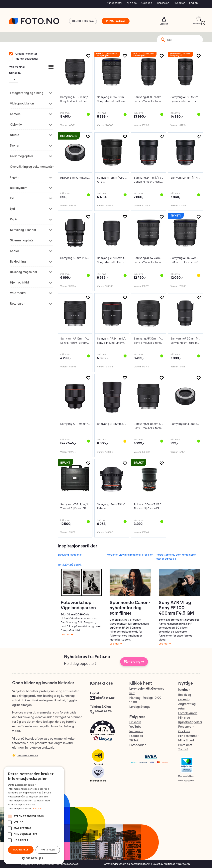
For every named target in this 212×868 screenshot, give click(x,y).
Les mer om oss (28, 755)
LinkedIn (135, 722)
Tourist (183, 749)
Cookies (184, 731)
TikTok (134, 741)
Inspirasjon (163, 3)
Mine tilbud (186, 741)
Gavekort (147, 3)
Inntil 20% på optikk (70, 565)
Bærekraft (185, 745)
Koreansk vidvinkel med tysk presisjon (130, 555)
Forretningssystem (114, 864)
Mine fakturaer (188, 736)
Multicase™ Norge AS (177, 864)
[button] (106, 732)
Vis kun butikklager (27, 59)
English (194, 3)
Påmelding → (134, 662)
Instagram (136, 731)
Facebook (136, 736)
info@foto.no (105, 698)
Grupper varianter (26, 54)
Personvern (186, 727)
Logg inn (164, 19)
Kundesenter (114, 3)
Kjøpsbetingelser (190, 722)
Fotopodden (138, 745)
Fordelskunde (188, 713)
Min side (132, 3)
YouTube (135, 727)
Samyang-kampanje (70, 555)
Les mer (66, 634)
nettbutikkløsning (141, 864)
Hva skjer (179, 3)
